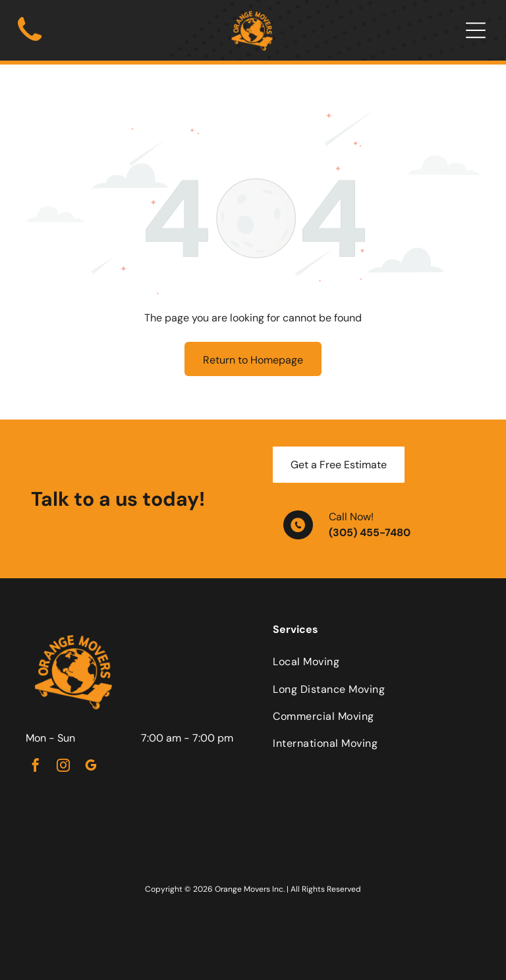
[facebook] (36, 767)
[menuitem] (377, 662)
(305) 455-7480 (370, 532)
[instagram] (63, 767)
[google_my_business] (91, 767)
